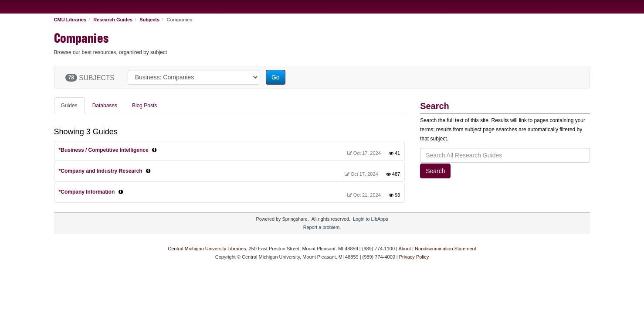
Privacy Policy (414, 257)
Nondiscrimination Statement (446, 249)
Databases (105, 106)
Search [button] (435, 171)
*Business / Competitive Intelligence (104, 150)
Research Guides (113, 20)
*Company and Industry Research (101, 171)
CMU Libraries (70, 20)
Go (276, 77)
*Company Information (87, 192)
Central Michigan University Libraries (207, 249)
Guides (69, 106)
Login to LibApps (370, 219)
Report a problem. (322, 227)
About (405, 249)
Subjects (149, 20)
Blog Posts (144, 106)
